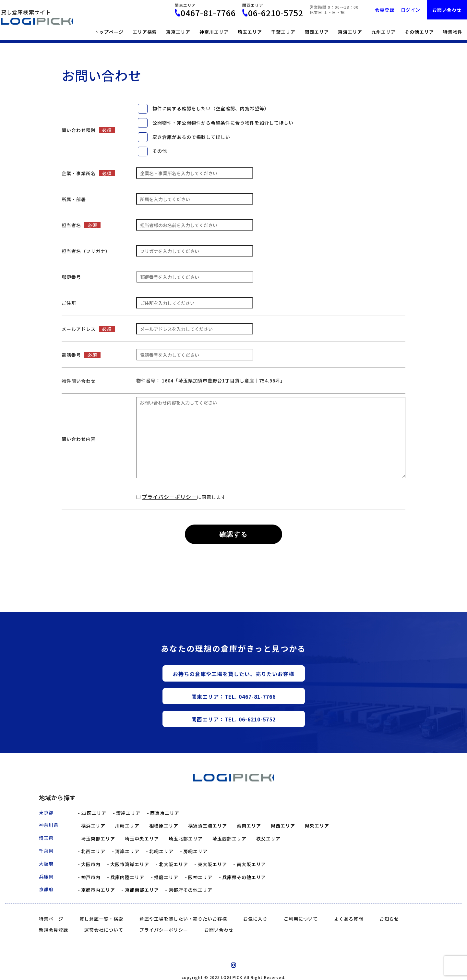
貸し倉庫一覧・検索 (101, 919)
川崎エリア (127, 826)
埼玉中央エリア (142, 839)
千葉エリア (283, 32)
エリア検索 (145, 32)
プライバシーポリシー (169, 497)
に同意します (184, 497)
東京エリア (178, 32)
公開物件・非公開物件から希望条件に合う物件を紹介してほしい (223, 123)
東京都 (46, 812)
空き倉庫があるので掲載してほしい (191, 137)
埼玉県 (46, 838)
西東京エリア (165, 813)
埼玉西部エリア (229, 839)
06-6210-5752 (276, 13)
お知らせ (389, 919)
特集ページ (51, 919)
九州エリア (383, 32)
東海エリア (350, 32)
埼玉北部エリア (186, 839)
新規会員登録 (54, 930)
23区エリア (94, 813)
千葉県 (46, 851)
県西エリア (283, 826)
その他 (160, 151)
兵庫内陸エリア (127, 877)
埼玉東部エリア (98, 839)
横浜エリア (93, 826)
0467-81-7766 (208, 13)
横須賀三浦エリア (208, 826)
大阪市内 (91, 864)
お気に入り (255, 919)
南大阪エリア (251, 864)
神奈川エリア (214, 32)
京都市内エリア (98, 890)
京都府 (46, 889)
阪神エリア (200, 877)
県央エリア (317, 826)
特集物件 (453, 32)
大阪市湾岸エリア (130, 864)
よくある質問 (349, 919)
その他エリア (419, 32)
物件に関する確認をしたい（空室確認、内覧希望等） (211, 108)
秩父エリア (268, 839)
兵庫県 (46, 877)
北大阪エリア (174, 864)
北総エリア (161, 851)
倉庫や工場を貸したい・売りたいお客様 (183, 919)
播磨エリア (166, 877)
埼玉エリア (250, 32)
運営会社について (104, 930)
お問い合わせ (447, 10)
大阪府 (46, 864)
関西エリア (317, 32)
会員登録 (385, 10)
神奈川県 (49, 825)
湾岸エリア (128, 813)
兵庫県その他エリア (244, 877)
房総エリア (195, 851)
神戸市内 (91, 877)
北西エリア (93, 851)
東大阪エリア (212, 864)
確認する (233, 534)
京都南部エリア (142, 890)
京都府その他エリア (191, 890)
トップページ (109, 32)
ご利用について (301, 919)
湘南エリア (249, 826)
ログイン (411, 10)
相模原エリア (164, 826)
